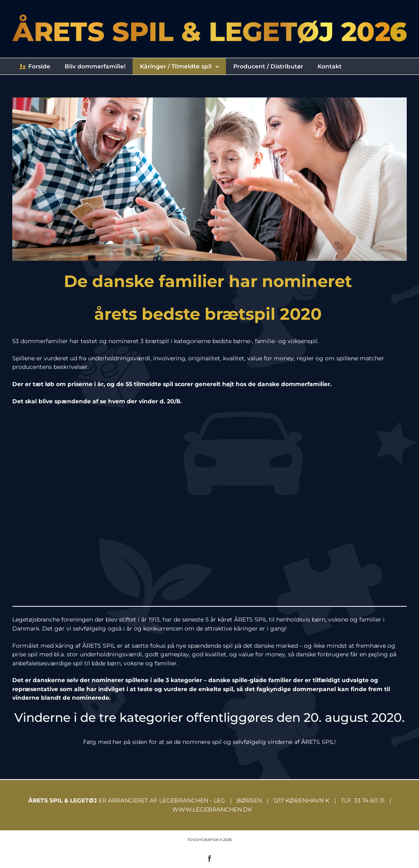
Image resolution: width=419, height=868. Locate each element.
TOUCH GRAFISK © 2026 (209, 840)
